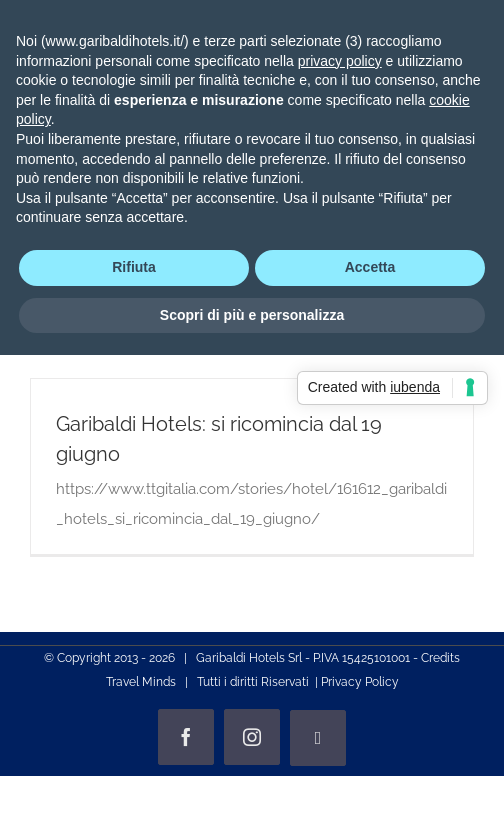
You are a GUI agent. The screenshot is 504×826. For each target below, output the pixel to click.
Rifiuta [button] (134, 267)
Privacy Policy (360, 682)
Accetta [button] (370, 267)
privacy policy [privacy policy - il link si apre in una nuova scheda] (340, 61)
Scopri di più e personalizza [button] (252, 315)
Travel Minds (141, 682)
